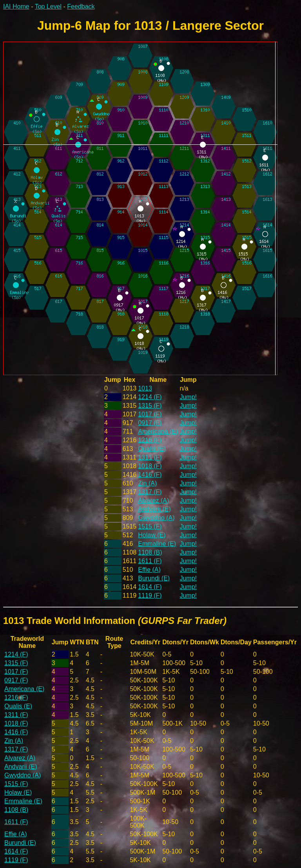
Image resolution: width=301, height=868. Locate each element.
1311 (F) (150, 457)
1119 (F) (150, 595)
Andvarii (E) (154, 509)
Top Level (48, 6)
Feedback (81, 6)
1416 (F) (150, 475)
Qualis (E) (152, 449)
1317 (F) (150, 492)
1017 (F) (150, 414)
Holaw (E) (152, 535)
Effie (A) (149, 570)
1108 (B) (150, 552)
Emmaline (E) (157, 544)
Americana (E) (158, 431)
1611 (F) (150, 561)
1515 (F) (150, 526)
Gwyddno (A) (156, 518)
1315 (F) (150, 406)
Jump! (188, 397)
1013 (145, 388)
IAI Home (16, 6)
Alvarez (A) (153, 501)
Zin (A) (147, 483)
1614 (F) (150, 587)
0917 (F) (150, 423)
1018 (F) (150, 466)
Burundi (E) (154, 578)
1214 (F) (150, 397)
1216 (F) (150, 440)
